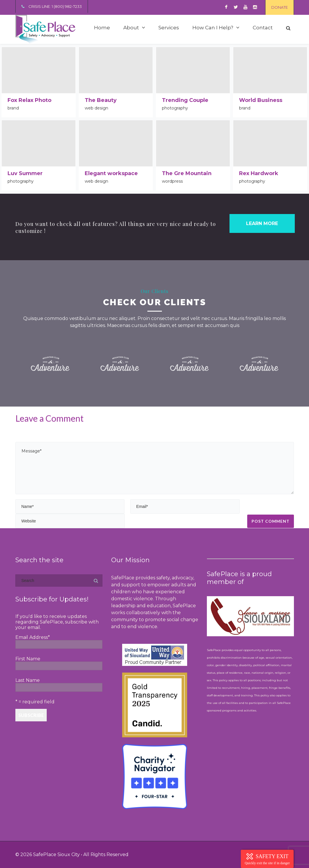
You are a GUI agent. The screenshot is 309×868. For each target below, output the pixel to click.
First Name (28, 659)
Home (102, 28)
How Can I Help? (213, 28)
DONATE (280, 7)
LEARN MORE (262, 223)
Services (169, 28)
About (131, 28)
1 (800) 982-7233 (67, 6)
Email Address (33, 637)
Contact (263, 28)
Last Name (28, 680)
